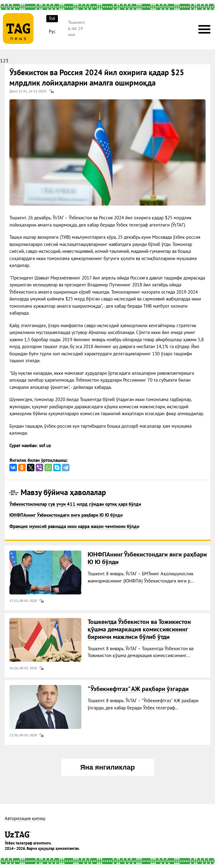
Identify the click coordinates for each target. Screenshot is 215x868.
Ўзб (52, 18)
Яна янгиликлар (108, 767)
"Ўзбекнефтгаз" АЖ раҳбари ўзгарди (138, 689)
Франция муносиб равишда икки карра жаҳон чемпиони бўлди (74, 526)
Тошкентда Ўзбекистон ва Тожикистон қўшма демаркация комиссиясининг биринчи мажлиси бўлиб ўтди (139, 629)
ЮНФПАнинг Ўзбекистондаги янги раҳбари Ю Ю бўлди (66, 515)
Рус (52, 31)
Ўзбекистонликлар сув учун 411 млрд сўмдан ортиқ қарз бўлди (75, 504)
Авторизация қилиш (25, 819)
